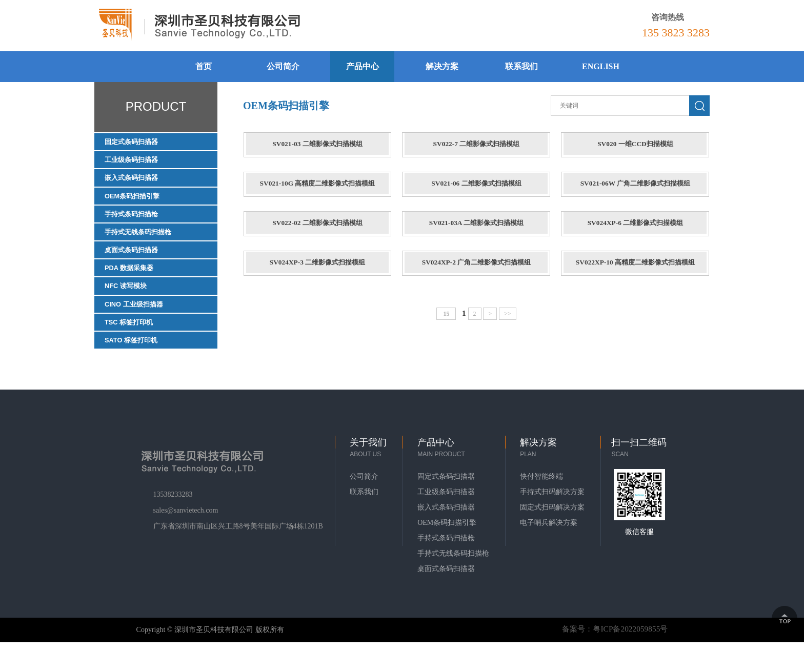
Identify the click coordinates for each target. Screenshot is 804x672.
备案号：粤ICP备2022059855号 (612, 658)
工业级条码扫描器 (137, 163)
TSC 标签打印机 (134, 348)
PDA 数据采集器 (135, 286)
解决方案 (442, 66)
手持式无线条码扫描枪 (146, 245)
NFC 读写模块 (130, 307)
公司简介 (283, 66)
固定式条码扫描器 (137, 143)
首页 (204, 66)
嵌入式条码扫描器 (137, 184)
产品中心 (363, 66)
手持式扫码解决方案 (552, 522)
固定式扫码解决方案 (552, 537)
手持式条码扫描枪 (137, 225)
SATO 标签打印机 (137, 368)
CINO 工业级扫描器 (140, 327)
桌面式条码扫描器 (137, 266)
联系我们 (521, 66)
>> (508, 320)
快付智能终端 (541, 506)
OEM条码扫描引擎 (138, 204)
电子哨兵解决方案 (549, 552)
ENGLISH (601, 66)
